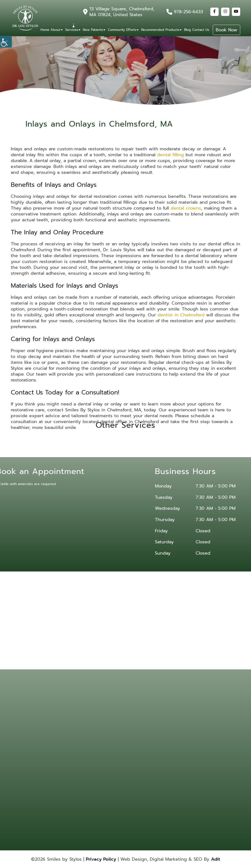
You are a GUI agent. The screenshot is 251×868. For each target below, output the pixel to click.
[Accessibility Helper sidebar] (6, 42)
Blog (188, 30)
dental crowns (186, 208)
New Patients (93, 30)
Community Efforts (122, 30)
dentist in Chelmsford (181, 315)
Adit (216, 859)
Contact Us (201, 30)
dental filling (170, 155)
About (55, 30)
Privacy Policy (101, 859)
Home (45, 30)
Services (72, 30)
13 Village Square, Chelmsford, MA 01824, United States (122, 12)
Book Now (226, 30)
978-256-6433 (188, 12)
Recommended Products (160, 30)
